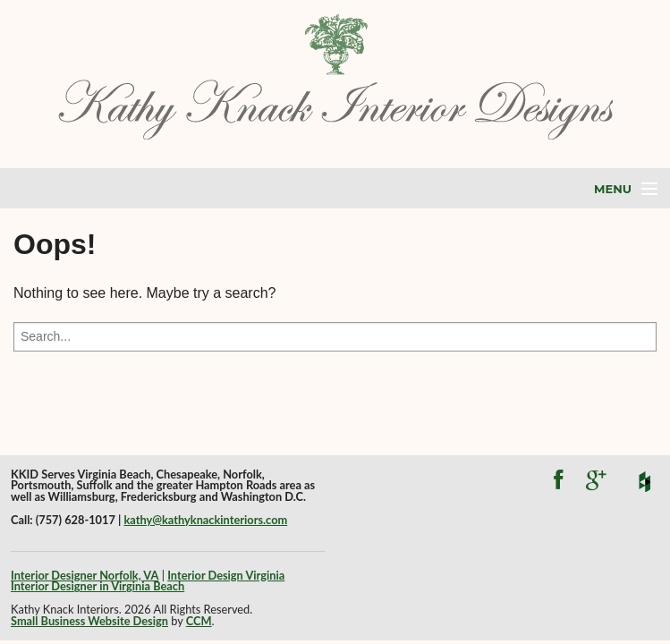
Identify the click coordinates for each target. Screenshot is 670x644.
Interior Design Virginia (226, 575)
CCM (199, 621)
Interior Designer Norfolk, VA (85, 575)
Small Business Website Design (89, 621)
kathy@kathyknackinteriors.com (205, 520)
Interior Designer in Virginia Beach (98, 586)
